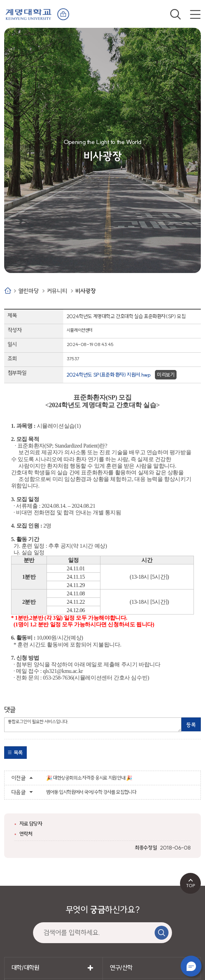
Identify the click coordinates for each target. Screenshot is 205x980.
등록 (191, 725)
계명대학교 (28, 14)
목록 (18, 753)
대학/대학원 (25, 968)
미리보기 (166, 375)
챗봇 (191, 966)
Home (8, 291)
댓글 (10, 710)
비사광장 (85, 291)
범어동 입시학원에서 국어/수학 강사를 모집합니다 (91, 792)
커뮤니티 (57, 291)
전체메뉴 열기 (195, 14)
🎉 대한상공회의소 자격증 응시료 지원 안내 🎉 (89, 778)
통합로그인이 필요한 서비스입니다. (93, 725)
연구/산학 (121, 968)
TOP (191, 885)
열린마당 (28, 291)
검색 (175, 14)
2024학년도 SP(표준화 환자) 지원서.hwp (109, 375)
